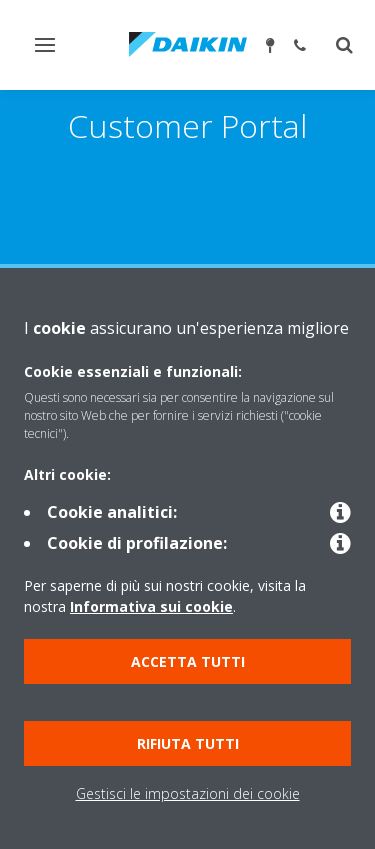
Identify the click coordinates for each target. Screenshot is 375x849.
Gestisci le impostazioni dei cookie (188, 793)
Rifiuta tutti (188, 743)
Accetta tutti (188, 661)
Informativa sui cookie (151, 606)
